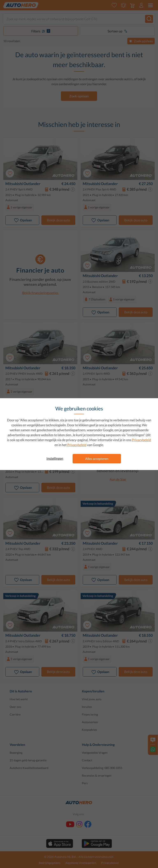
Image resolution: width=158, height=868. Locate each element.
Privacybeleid (141, 440)
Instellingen (55, 458)
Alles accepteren (97, 459)
